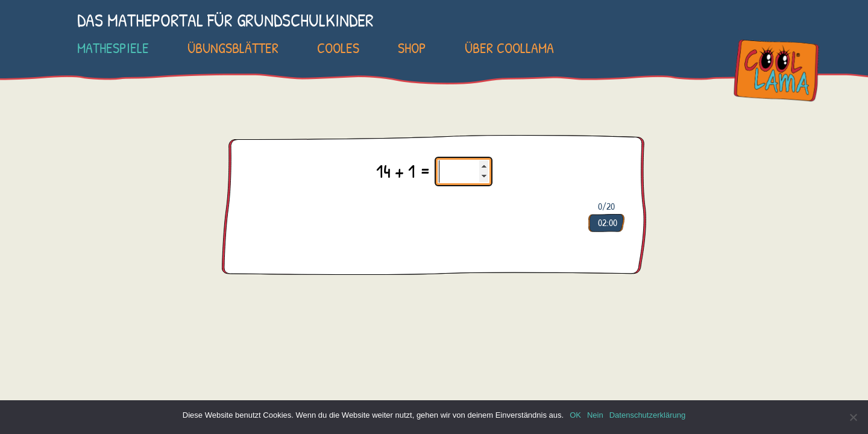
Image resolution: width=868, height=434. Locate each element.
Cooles (338, 48)
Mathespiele (113, 48)
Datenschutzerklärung (647, 415)
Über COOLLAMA (509, 48)
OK (575, 415)
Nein (595, 415)
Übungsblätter (233, 48)
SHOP (412, 48)
